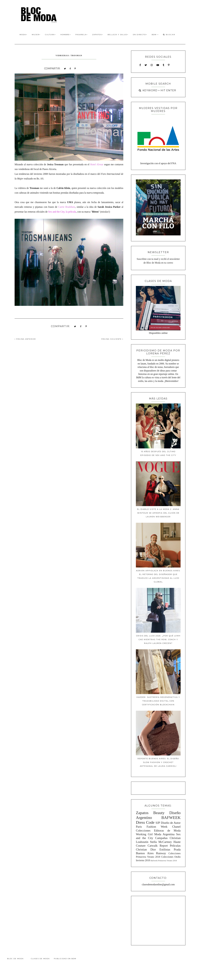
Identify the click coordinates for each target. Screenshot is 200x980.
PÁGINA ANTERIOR (25, 339)
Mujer (36, 35)
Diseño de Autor (171, 823)
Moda (23, 35)
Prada (177, 849)
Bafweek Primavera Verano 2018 (164, 861)
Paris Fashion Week (152, 827)
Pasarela (82, 35)
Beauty (159, 813)
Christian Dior (146, 849)
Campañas (161, 838)
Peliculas (175, 846)
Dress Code (145, 822)
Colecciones (143, 831)
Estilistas (165, 849)
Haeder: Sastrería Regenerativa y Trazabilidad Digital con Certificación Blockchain (158, 701)
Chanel (176, 827)
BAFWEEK (171, 818)
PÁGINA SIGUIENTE (112, 339)
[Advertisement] (158, 920)
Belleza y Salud (118, 35)
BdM (155, 35)
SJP (158, 823)
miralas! (105, 212)
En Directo (140, 35)
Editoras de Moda (167, 831)
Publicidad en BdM (65, 959)
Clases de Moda (40, 959)
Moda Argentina (164, 834)
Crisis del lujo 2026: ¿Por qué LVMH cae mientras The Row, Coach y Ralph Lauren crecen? (158, 639)
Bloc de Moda (15, 959)
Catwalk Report (158, 846)
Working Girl (144, 834)
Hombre (66, 35)
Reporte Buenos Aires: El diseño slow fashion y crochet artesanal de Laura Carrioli (158, 762)
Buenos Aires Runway (151, 853)
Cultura (50, 35)
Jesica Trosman (55, 164)
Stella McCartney (161, 842)
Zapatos (98, 35)
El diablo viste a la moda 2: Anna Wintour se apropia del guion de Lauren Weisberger (158, 513)
